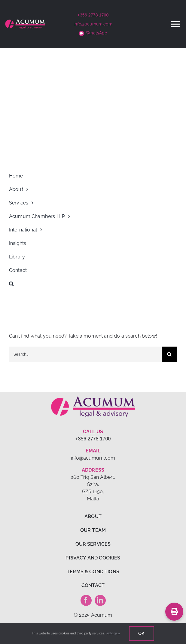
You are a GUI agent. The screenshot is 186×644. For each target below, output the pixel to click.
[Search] (93, 284)
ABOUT (93, 516)
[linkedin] (100, 600)
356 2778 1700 (94, 15)
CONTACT (93, 585)
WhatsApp (97, 33)
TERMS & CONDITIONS (93, 572)
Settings (113, 633)
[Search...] (85, 354)
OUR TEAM (93, 530)
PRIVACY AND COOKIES (93, 558)
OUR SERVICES (93, 544)
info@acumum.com (93, 24)
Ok (141, 634)
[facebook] (86, 600)
